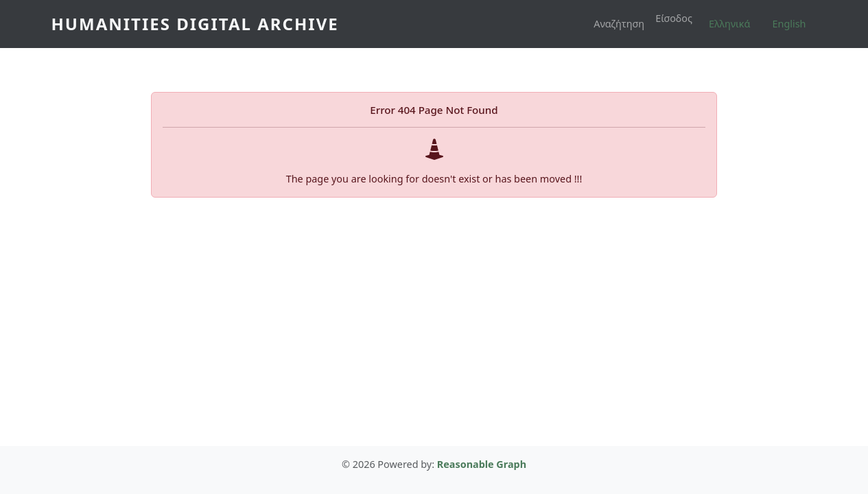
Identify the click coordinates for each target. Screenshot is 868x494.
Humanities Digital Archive (195, 24)
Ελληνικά (729, 24)
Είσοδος (674, 18)
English (789, 24)
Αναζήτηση (619, 24)
